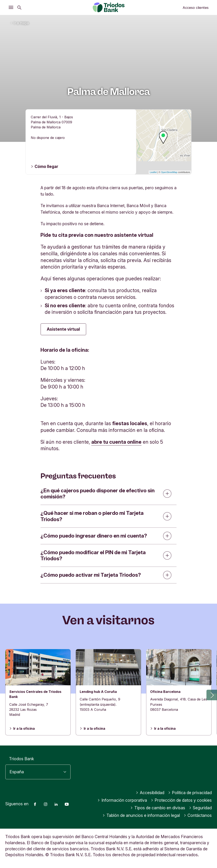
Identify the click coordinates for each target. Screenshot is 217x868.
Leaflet (153, 172)
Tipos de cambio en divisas (158, 808)
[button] (212, 695)
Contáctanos (198, 815)
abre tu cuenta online (116, 442)
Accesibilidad (150, 793)
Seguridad (200, 808)
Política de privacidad (190, 793)
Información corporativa (122, 800)
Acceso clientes (196, 8)
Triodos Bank (22, 759)
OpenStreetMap (169, 172)
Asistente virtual (63, 329)
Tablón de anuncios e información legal (141, 815)
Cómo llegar (45, 166)
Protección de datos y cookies (181, 800)
